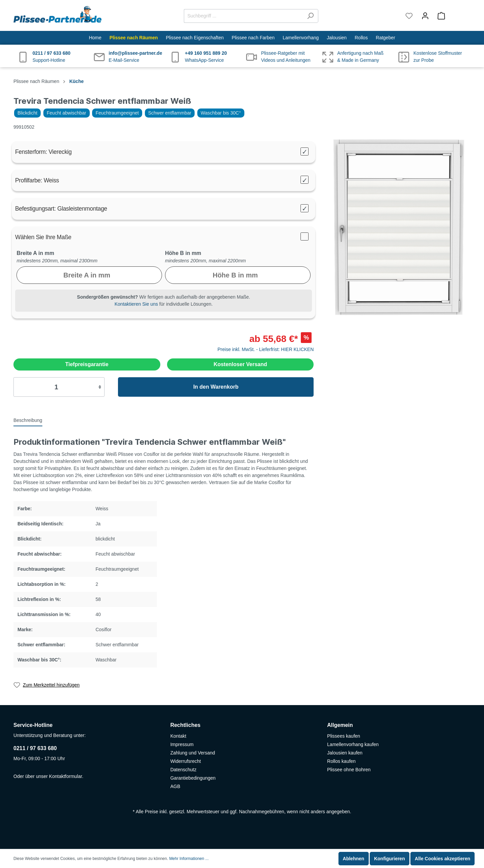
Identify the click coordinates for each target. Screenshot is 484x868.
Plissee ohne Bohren (349, 770)
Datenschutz (184, 770)
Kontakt (178, 736)
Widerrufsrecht (186, 761)
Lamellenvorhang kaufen (353, 744)
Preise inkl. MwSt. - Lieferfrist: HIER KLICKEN (266, 349)
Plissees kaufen (344, 736)
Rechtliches (186, 725)
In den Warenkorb (216, 387)
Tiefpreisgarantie (87, 364)
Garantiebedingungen (193, 778)
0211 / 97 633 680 (35, 748)
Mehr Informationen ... (189, 859)
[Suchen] (310, 16)
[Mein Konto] (425, 16)
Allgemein (340, 725)
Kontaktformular (66, 776)
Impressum (182, 744)
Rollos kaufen (341, 761)
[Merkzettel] (409, 16)
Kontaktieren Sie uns (136, 304)
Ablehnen (354, 859)
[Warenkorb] (452, 16)
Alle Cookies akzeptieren (442, 859)
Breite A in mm (35, 253)
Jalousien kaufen (345, 753)
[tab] (28, 420)
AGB (175, 786)
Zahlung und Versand (193, 753)
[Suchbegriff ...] (243, 16)
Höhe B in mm (183, 253)
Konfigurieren (390, 859)
